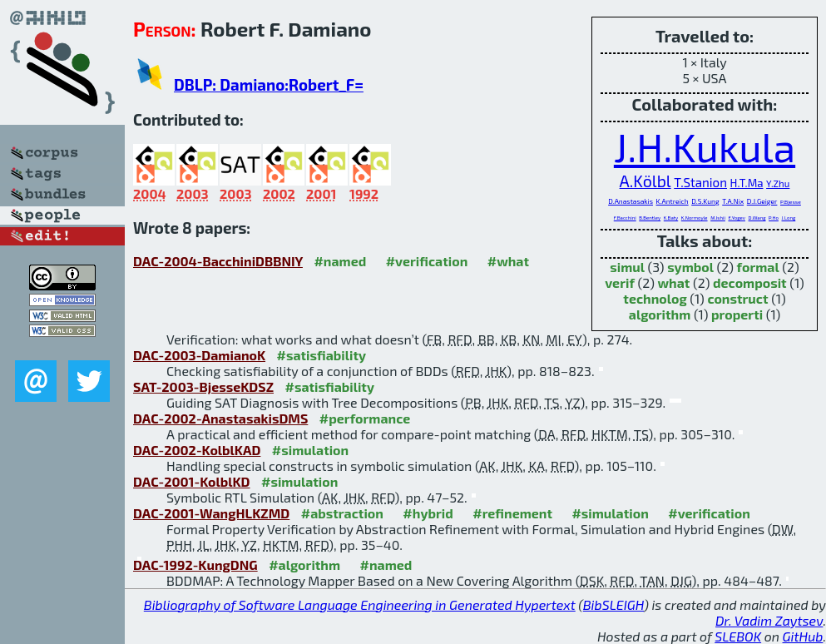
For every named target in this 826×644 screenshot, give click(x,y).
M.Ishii (718, 218)
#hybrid (428, 513)
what (673, 282)
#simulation (310, 450)
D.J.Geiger (762, 201)
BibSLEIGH (613, 604)
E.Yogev (737, 218)
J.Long (789, 218)
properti (737, 314)
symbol (690, 267)
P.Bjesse (791, 201)
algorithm (660, 314)
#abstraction (342, 513)
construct (737, 298)
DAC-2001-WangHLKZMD (211, 513)
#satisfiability (322, 355)
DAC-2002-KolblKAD (197, 450)
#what (508, 261)
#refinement (512, 513)
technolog (655, 298)
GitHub (803, 636)
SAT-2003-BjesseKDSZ (203, 386)
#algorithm (304, 565)
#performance (365, 418)
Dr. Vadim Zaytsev (769, 620)
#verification (427, 261)
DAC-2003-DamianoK (199, 355)
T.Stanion (700, 182)
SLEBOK (738, 636)
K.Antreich (673, 201)
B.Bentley (650, 218)
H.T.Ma (747, 183)
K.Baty (671, 218)
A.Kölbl (645, 181)
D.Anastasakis (631, 201)
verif (620, 282)
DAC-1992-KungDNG (195, 565)
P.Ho (774, 218)
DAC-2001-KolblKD (192, 481)
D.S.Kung (705, 201)
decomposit (750, 282)
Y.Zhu (778, 183)
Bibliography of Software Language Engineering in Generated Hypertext (360, 604)
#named (340, 261)
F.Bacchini (625, 218)
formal (758, 267)
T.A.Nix (733, 201)
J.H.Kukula (705, 146)
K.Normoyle (695, 218)
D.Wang (757, 218)
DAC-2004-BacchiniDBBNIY (218, 261)
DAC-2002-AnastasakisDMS (220, 418)
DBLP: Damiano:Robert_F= (269, 84)
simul (627, 267)
